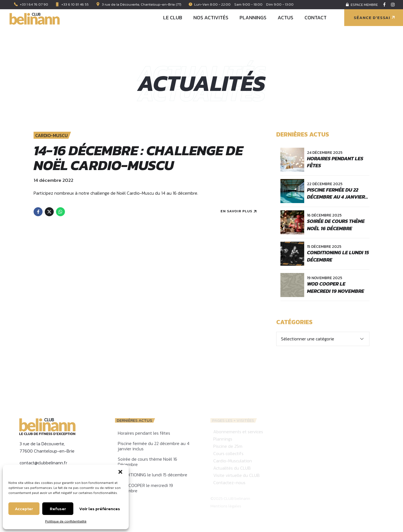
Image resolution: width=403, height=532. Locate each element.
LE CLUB (173, 17)
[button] (120, 472)
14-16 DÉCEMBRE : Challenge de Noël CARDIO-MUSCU (138, 158)
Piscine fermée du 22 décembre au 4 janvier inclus (336, 197)
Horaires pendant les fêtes (335, 162)
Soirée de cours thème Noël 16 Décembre (336, 225)
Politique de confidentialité (66, 521)
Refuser (58, 509)
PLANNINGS (253, 17)
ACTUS (285, 17)
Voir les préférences (100, 509)
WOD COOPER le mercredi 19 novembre (336, 287)
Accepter (24, 509)
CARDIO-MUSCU (51, 136)
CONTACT (316, 17)
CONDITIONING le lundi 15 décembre (338, 256)
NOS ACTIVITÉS (211, 17)
